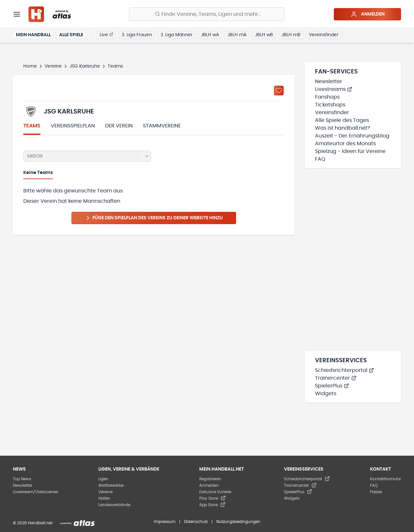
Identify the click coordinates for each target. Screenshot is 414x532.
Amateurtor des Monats (345, 144)
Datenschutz (196, 522)
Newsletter (329, 81)
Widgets (326, 394)
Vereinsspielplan (73, 126)
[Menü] (17, 14)
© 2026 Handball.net (33, 523)
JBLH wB (264, 35)
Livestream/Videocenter (36, 492)
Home (30, 66)
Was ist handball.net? (343, 128)
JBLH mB (291, 35)
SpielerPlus (332, 386)
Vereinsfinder (324, 35)
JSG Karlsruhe (85, 66)
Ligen (103, 479)
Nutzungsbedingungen (238, 522)
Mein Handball (33, 35)
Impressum (165, 522)
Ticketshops (330, 105)
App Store (212, 505)
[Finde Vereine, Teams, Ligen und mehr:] (207, 14)
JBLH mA (237, 35)
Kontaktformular (386, 479)
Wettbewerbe (111, 485)
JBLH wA (210, 35)
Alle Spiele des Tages (342, 120)
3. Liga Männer (176, 35)
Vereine (53, 66)
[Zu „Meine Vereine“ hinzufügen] (279, 91)
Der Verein (119, 126)
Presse (376, 492)
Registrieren (210, 479)
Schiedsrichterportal (344, 370)
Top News (22, 479)
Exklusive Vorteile (215, 492)
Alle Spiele (71, 35)
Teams (32, 126)
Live (106, 35)
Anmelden (368, 14)
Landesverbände (114, 505)
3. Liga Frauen (137, 35)
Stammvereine (162, 126)
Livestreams (334, 89)
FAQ (320, 159)
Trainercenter (336, 378)
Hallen (104, 498)
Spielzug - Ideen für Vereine (350, 151)
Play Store (212, 498)
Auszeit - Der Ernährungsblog (352, 136)
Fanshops (327, 97)
